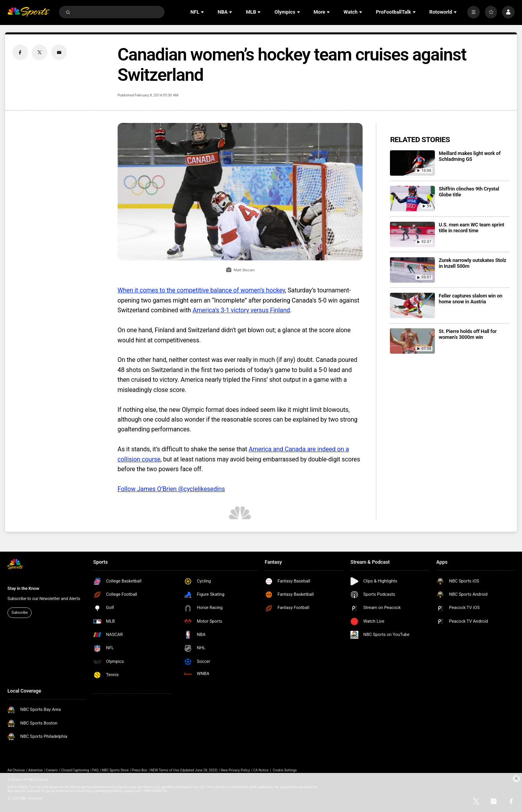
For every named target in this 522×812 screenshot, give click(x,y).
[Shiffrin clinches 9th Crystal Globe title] (412, 199)
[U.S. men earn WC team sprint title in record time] (412, 234)
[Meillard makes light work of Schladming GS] (412, 163)
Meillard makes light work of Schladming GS (470, 156)
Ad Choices (16, 770)
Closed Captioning (75, 770)
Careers (52, 770)
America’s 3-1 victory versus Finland (241, 310)
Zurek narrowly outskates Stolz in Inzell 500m (473, 263)
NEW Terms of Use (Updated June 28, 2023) (184, 770)
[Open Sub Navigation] (203, 12)
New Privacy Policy (236, 770)
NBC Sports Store (115, 770)
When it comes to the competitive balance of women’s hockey (201, 290)
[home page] (29, 12)
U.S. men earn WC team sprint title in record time (471, 228)
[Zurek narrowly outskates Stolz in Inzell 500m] (412, 270)
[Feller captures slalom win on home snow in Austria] (412, 305)
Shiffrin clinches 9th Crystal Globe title (469, 192)
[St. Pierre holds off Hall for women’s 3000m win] (412, 341)
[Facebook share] (20, 52)
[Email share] (59, 52)
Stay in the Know (23, 589)
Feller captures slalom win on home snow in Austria (471, 299)
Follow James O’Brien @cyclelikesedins (171, 489)
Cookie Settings (285, 770)
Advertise (35, 770)
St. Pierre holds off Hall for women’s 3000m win (468, 334)
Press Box (139, 770)
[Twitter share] (39, 52)
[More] (474, 12)
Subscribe (20, 612)
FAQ (95, 770)
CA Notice (261, 770)
